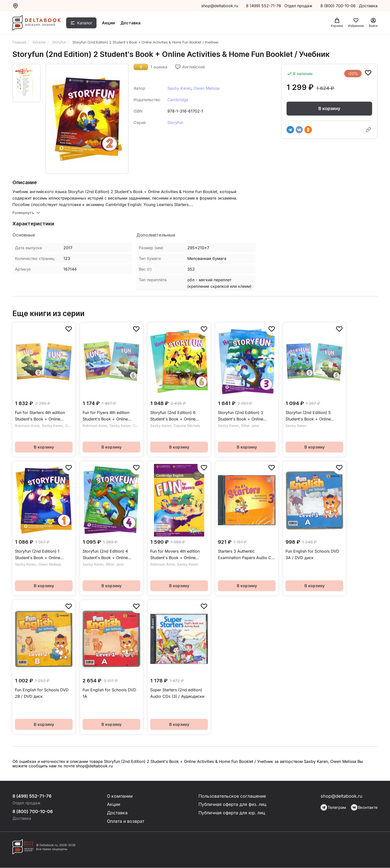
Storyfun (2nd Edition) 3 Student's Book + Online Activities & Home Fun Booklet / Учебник (246, 416)
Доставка (132, 23)
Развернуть (23, 213)
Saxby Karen (179, 88)
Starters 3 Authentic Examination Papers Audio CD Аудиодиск (246, 555)
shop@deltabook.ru (220, 6)
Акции (110, 23)
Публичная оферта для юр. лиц (232, 813)
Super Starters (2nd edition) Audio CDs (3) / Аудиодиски (177, 693)
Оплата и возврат (126, 821)
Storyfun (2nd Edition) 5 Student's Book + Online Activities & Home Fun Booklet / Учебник (314, 416)
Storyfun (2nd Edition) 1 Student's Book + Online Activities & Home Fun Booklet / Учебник (43, 555)
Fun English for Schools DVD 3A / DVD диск (312, 554)
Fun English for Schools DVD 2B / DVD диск (42, 693)
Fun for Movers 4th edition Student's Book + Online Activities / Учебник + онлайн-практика (179, 555)
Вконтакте (364, 807)
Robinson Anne (27, 426)
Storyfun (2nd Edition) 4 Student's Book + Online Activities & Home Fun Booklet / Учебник (111, 555)
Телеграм (333, 807)
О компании (120, 796)
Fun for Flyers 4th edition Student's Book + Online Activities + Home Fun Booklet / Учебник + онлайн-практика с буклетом (111, 416)
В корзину (329, 108)
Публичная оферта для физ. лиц (233, 805)
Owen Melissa (207, 88)
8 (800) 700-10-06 (339, 6)
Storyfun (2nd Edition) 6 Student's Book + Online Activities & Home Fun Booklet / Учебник (178, 416)
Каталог (86, 23)
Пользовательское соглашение (233, 796)
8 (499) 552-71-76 (264, 6)
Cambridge (178, 100)
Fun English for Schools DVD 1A (109, 693)
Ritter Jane (250, 426)
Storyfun (175, 123)
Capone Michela (187, 426)
